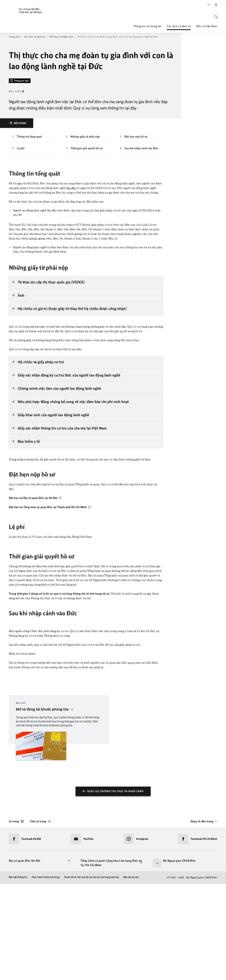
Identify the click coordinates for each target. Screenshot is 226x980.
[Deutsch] (209, 5)
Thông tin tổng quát (29, 233)
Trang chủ (16, 37)
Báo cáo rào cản (131, 973)
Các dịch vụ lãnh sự (179, 26)
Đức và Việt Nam (207, 26)
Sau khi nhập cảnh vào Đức (141, 245)
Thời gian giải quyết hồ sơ (86, 245)
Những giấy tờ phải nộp (85, 233)
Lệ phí (21, 245)
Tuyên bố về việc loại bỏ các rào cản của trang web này (91, 973)
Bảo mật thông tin (18, 973)
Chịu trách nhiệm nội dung (46, 973)
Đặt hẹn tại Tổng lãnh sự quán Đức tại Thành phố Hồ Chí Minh (48, 603)
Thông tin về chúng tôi (147, 26)
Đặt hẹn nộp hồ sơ (136, 233)
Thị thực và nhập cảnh (63, 37)
